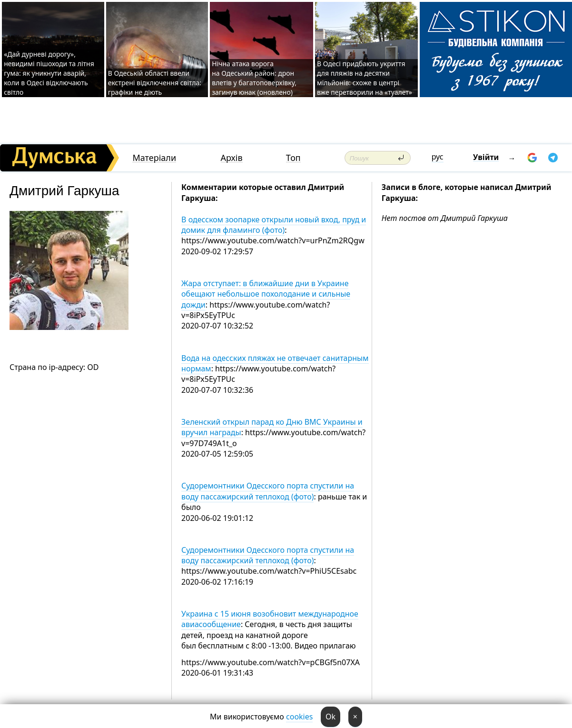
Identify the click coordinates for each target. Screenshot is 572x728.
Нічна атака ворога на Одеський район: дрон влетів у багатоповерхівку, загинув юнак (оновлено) (254, 78)
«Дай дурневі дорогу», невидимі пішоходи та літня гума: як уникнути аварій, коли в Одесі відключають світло (49, 73)
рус (438, 157)
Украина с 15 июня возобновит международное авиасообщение (270, 619)
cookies (299, 717)
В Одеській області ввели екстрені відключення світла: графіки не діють (155, 83)
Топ (293, 158)
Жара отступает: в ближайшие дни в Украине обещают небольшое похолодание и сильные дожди (266, 294)
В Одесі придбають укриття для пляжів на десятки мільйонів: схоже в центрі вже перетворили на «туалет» (365, 78)
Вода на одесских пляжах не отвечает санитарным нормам (275, 363)
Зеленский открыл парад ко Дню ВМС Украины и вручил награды (272, 427)
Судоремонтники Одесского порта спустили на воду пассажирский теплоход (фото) (268, 491)
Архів (232, 158)
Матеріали (154, 158)
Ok (330, 717)
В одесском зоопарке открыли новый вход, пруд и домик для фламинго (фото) (274, 225)
